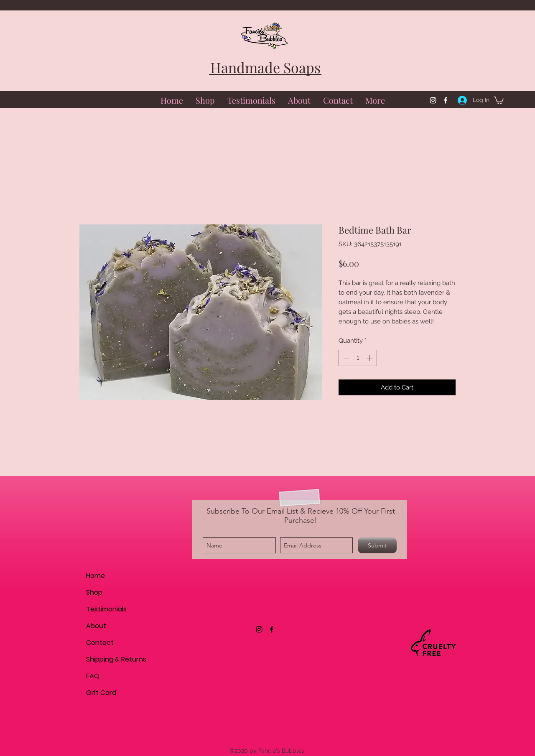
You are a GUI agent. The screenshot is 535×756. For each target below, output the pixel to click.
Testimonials (106, 609)
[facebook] (446, 100)
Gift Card (101, 693)
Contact (100, 643)
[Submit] (377, 545)
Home (96, 576)
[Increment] (371, 358)
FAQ (93, 676)
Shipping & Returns (116, 659)
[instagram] (433, 100)
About (96, 626)
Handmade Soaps (265, 67)
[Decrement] (345, 358)
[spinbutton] (358, 358)
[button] (499, 100)
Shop (94, 592)
